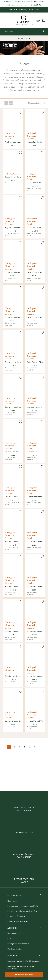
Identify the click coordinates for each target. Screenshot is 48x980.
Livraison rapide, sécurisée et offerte (23, 906)
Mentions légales (15, 949)
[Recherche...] (20, 32)
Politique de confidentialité (19, 944)
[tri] (37, 103)
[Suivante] (35, 747)
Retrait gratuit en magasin (18, 922)
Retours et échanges (16, 916)
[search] (43, 32)
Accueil (21, 39)
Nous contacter (14, 934)
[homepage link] (24, 20)
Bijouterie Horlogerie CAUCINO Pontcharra (21, 968)
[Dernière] (40, 747)
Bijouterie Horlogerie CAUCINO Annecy (24, 961)
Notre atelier (13, 901)
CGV (9, 939)
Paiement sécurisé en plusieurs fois (22, 911)
